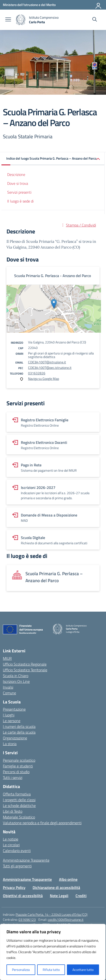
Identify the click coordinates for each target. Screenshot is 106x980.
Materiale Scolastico (19, 817)
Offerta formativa (17, 794)
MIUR (7, 658)
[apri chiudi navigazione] (8, 20)
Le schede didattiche (19, 806)
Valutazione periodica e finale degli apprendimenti (42, 823)
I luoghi (9, 715)
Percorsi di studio (16, 772)
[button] (53, 159)
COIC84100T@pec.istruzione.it (50, 368)
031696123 (27, 919)
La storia (10, 744)
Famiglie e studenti (18, 766)
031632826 (37, 373)
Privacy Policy (14, 887)
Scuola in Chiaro (16, 676)
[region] (53, 952)
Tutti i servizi (13, 777)
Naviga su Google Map (44, 379)
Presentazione (14, 709)
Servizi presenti (19, 192)
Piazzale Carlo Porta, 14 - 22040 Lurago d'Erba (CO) (52, 914)
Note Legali (59, 896)
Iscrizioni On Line (16, 681)
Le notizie (11, 839)
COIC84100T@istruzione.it (47, 362)
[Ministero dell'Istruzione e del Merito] (29, 5)
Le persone (12, 721)
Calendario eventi (17, 851)
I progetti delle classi (19, 800)
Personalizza (21, 970)
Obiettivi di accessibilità (23, 896)
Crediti (81, 896)
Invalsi (8, 687)
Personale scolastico (19, 760)
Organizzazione (15, 738)
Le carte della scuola (19, 732)
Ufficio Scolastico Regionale (25, 664)
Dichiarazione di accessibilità (56, 887)
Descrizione (16, 174)
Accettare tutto (83, 970)
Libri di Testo (13, 811)
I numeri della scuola (19, 726)
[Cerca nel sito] (95, 20)
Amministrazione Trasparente (26, 860)
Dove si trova (18, 183)
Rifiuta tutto (51, 970)
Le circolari (11, 845)
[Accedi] (99, 5)
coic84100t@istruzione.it (66, 919)
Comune (9, 693)
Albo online (68, 879)
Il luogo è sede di (20, 201)
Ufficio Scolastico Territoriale (25, 670)
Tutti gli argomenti (17, 866)
